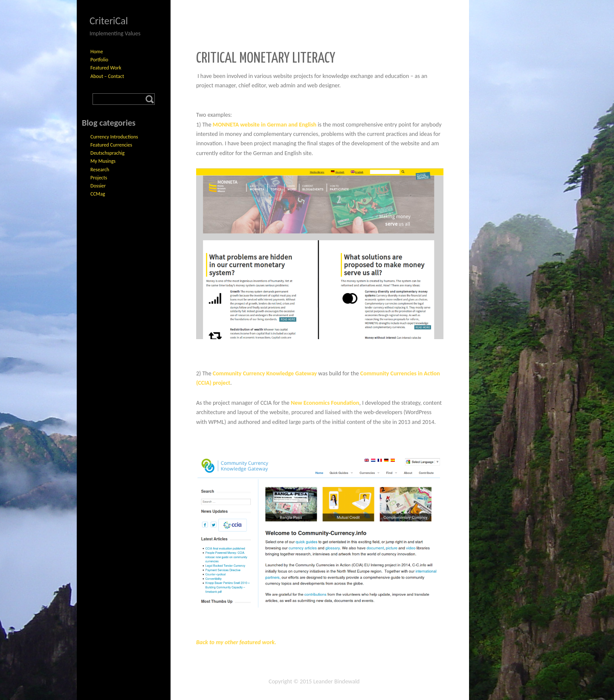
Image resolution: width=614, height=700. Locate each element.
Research (100, 170)
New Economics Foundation (325, 403)
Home (97, 52)
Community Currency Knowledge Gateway (265, 373)
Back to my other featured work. (236, 642)
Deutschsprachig (107, 153)
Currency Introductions (114, 137)
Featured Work (106, 68)
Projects (99, 178)
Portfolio (99, 60)
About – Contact (107, 76)
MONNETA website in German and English (265, 125)
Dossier (98, 186)
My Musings (103, 161)
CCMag (98, 194)
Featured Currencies (111, 145)
